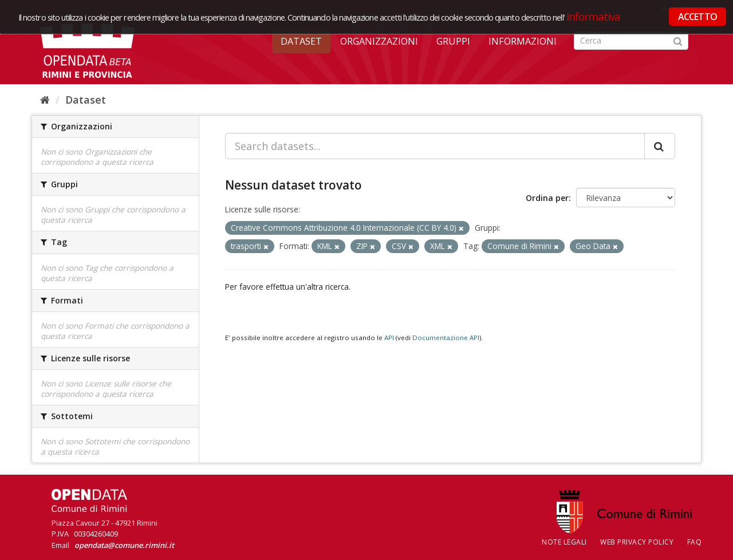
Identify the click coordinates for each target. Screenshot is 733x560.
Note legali (564, 542)
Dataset (301, 41)
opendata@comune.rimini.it (124, 545)
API (389, 338)
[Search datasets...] (435, 146)
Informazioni (523, 41)
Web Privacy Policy (637, 542)
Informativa (594, 16)
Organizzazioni (379, 41)
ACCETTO (697, 17)
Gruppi (453, 41)
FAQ (695, 542)
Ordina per (547, 198)
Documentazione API (446, 338)
